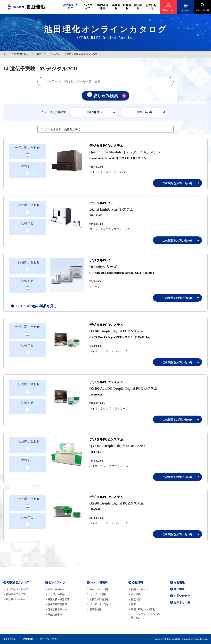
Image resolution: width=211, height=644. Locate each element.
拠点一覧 (136, 600)
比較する (27, 166)
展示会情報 (95, 610)
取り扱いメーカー (16, 600)
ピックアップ (87, 7)
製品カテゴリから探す (48, 54)
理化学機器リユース (59, 610)
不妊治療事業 (55, 615)
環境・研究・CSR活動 (143, 610)
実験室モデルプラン (17, 594)
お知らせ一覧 (182, 602)
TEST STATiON (56, 589)
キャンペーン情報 (99, 589)
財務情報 (127, 7)
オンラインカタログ (17, 589)
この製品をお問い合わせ (177, 183)
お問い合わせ (151, 7)
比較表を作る (94, 112)
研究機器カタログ (70, 7)
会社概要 (136, 594)
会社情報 (116, 7)
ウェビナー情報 (98, 594)
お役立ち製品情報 (99, 600)
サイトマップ (10, 639)
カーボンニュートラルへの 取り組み (145, 616)
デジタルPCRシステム (106, 146)
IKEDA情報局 (103, 7)
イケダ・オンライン (100, 604)
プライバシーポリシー (50, 639)
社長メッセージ (139, 589)
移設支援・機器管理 (59, 600)
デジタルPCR (100, 203)
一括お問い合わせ (27, 148)
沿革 (133, 604)
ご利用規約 (28, 639)
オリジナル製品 (56, 594)
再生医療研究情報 (57, 604)
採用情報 (138, 7)
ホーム (7, 54)
